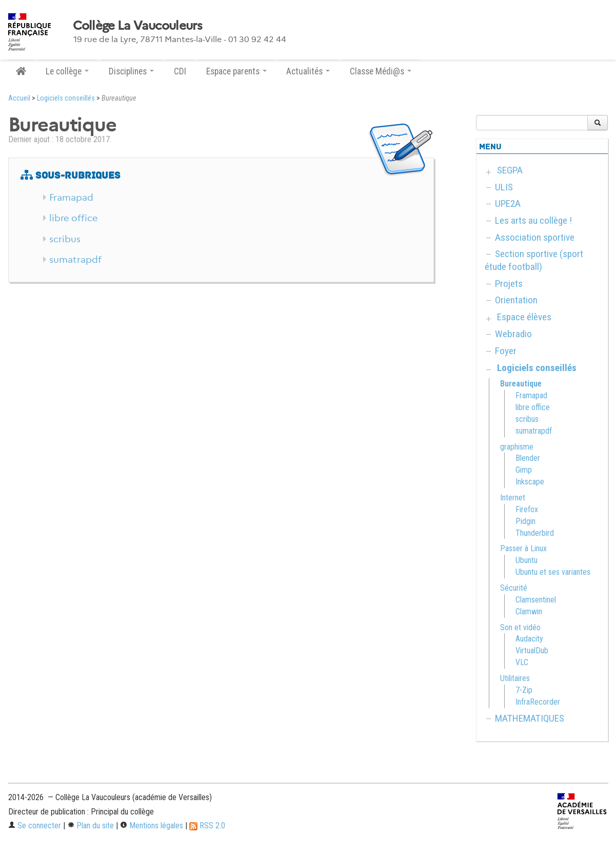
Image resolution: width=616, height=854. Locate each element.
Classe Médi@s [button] (381, 71)
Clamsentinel (536, 600)
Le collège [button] (67, 71)
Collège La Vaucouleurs (138, 26)
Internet (513, 498)
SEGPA (510, 170)
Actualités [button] (308, 71)
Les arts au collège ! (533, 220)
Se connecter (35, 826)
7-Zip (524, 690)
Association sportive (535, 237)
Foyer (506, 351)
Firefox (527, 509)
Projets (509, 284)
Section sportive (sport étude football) (534, 260)
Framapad (71, 198)
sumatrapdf (75, 260)
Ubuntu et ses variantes (553, 572)
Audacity (529, 639)
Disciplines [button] (131, 71)
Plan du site (91, 826)
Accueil (19, 98)
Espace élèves (524, 317)
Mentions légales (152, 826)
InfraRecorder (538, 702)
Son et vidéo (520, 627)
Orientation (516, 300)
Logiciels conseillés (66, 98)
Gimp (524, 470)
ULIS (504, 187)
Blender (528, 458)
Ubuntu (526, 560)
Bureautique (521, 384)
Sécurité (514, 588)
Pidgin (525, 521)
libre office (73, 218)
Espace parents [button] (236, 71)
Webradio (513, 334)
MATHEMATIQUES (530, 718)
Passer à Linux (523, 548)
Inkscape (530, 482)
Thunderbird (535, 533)
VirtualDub (532, 651)
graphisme (517, 447)
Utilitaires (515, 678)
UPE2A (508, 203)
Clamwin (529, 612)
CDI (180, 71)
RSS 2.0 (207, 826)
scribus (65, 239)
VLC (522, 662)
